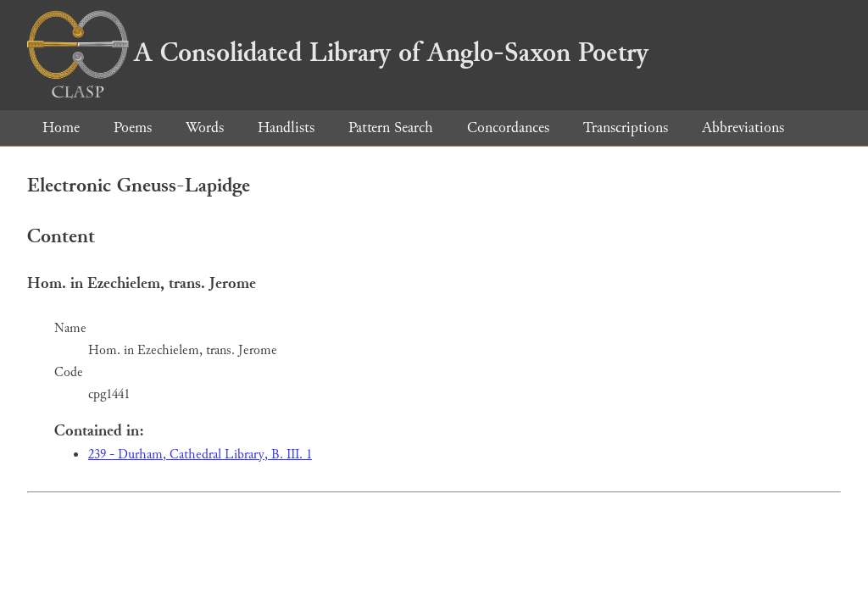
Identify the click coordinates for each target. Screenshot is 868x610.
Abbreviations (743, 128)
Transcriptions (626, 128)
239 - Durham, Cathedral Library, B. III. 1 (200, 455)
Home (61, 128)
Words (205, 128)
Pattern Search (391, 128)
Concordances (508, 128)
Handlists (286, 128)
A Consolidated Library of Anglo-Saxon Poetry (338, 53)
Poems (133, 128)
